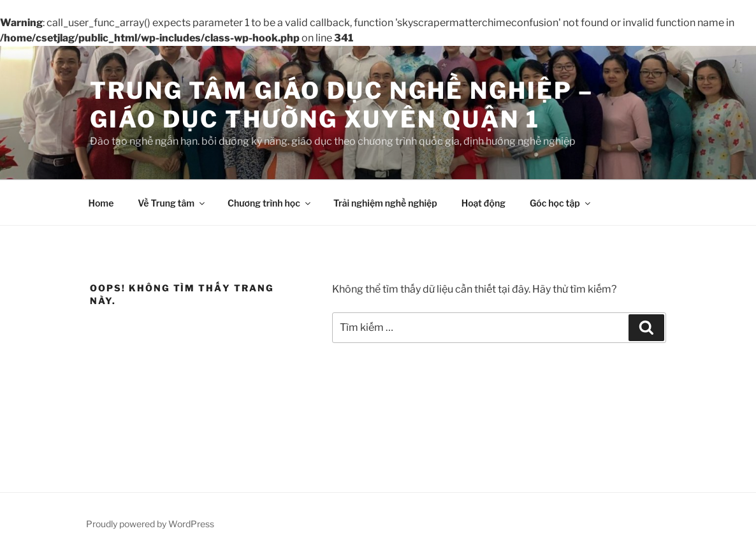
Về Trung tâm (172, 203)
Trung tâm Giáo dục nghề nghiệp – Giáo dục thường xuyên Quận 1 (342, 105)
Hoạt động (483, 203)
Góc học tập (561, 203)
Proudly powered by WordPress (150, 524)
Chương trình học (270, 203)
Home (101, 203)
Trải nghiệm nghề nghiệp (385, 203)
